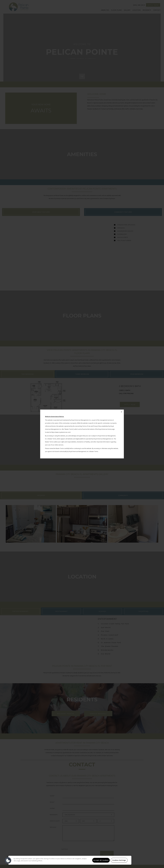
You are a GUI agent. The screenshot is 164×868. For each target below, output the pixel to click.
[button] (8, 860)
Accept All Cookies (101, 860)
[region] (70, 860)
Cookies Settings (119, 860)
